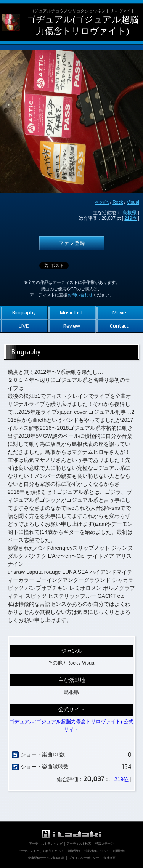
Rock (118, 202)
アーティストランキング (46, 844)
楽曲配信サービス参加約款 (46, 858)
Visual (133, 202)
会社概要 (109, 858)
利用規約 (119, 851)
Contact (119, 326)
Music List (71, 312)
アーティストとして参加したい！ (41, 851)
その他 (102, 202)
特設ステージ (104, 844)
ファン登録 (72, 243)
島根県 (130, 213)
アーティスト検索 (79, 844)
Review (72, 326)
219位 (130, 218)
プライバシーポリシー (84, 858)
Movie (119, 312)
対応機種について (96, 851)
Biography (24, 312)
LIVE (24, 326)
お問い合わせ (80, 295)
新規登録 (74, 851)
